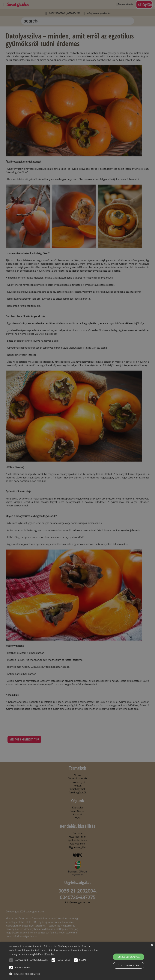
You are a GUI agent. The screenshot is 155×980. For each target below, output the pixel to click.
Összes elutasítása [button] (129, 965)
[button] (11, 960)
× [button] (152, 945)
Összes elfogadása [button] (129, 957)
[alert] (77, 490)
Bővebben (50, 954)
